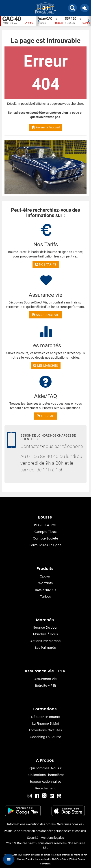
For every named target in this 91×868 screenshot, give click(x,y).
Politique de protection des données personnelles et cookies (45, 831)
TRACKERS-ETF (45, 590)
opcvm (45, 576)
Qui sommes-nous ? (45, 768)
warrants (45, 583)
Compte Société (46, 538)
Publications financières (46, 775)
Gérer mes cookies (70, 824)
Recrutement (46, 788)
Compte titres (46, 532)
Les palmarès (45, 648)
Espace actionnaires (45, 782)
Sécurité (33, 838)
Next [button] (89, 21)
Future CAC (45, 19)
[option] (50, 21)
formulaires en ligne (45, 545)
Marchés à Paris (46, 634)
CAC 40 (11, 19)
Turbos (45, 596)
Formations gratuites (46, 730)
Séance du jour (45, 627)
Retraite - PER (45, 686)
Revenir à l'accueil (46, 127)
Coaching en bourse (45, 737)
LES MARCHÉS (46, 366)
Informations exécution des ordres (31, 824)
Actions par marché (46, 641)
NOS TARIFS (46, 264)
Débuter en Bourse (45, 717)
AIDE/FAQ (46, 416)
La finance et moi (46, 724)
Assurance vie (45, 679)
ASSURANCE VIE (45, 315)
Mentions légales (52, 838)
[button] (72, 8)
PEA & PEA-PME (45, 525)
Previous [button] (39, 21)
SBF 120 (70, 19)
